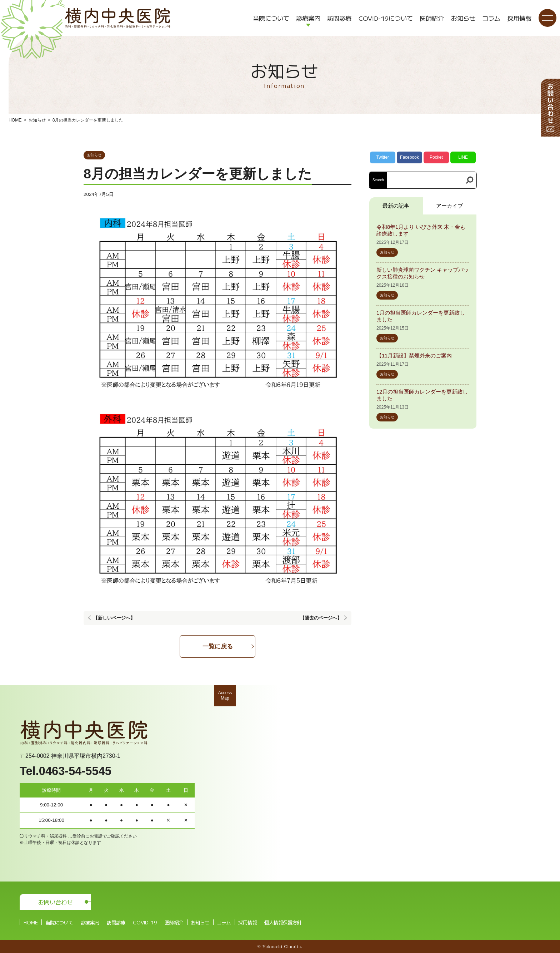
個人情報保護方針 (283, 922)
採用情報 (519, 18)
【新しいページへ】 (114, 618)
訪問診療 (339, 18)
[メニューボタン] (547, 18)
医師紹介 (432, 18)
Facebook (409, 157)
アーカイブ (449, 206)
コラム (491, 18)
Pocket (436, 157)
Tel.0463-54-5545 (66, 771)
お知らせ (463, 18)
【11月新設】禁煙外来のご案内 (414, 356)
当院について (271, 18)
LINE (463, 157)
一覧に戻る (218, 646)
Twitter (383, 157)
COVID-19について (386, 18)
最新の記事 (396, 206)
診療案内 (308, 18)
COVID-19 (145, 922)
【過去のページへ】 (321, 618)
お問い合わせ (55, 902)
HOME (15, 120)
